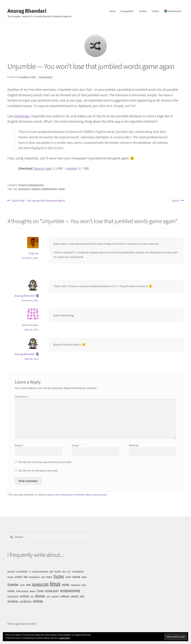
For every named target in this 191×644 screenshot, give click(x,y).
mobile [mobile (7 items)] (66, 584)
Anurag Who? (127, 11)
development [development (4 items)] (35, 577)
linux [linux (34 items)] (55, 584)
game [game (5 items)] (68, 577)
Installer (72, 168)
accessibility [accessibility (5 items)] (22, 571)
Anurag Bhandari (27, 11)
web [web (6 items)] (82, 596)
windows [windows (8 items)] (13, 601)
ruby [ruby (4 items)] (48, 596)
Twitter (155, 11)
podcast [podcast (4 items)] (33, 591)
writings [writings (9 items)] (38, 601)
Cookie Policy (65, 638)
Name (19, 445)
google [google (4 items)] (84, 577)
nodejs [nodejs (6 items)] (11, 591)
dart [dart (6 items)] (26, 577)
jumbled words (49, 189)
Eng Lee (34, 253)
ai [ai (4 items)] (30, 571)
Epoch (176, 201)
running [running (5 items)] (55, 596)
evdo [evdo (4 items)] (43, 577)
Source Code (42, 168)
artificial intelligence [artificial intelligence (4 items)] (40, 571)
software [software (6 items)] (65, 596)
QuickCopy (22, 116)
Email (76, 445)
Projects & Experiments (31, 185)
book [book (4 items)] (51, 571)
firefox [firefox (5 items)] (49, 577)
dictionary (24, 189)
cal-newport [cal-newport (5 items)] (78, 571)
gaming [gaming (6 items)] (76, 577)
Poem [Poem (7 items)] (40, 591)
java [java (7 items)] (28, 584)
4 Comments (46, 77)
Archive (143, 11)
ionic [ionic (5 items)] (22, 585)
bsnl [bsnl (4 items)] (64, 571)
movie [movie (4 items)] (83, 585)
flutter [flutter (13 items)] (59, 576)
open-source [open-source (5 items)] (22, 591)
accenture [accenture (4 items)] (11, 571)
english (36, 189)
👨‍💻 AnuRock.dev (173, 11)
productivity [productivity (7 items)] (52, 591)
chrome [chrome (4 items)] (10, 577)
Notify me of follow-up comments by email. (45, 462)
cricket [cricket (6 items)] (18, 577)
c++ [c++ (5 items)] (69, 571)
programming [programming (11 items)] (70, 590)
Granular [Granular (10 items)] (13, 584)
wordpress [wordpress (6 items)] (26, 601)
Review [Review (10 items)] (40, 596)
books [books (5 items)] (58, 571)
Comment (22, 396)
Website (134, 445)
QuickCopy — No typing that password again (38, 201)
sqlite (61, 189)
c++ (15, 189)
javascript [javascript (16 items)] (40, 584)
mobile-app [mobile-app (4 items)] (75, 585)
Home (112, 11)
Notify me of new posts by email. (39, 470)
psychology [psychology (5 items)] (13, 596)
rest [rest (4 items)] (32, 596)
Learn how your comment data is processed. (81, 494)
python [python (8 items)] (25, 596)
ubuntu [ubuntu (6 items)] (75, 596)
